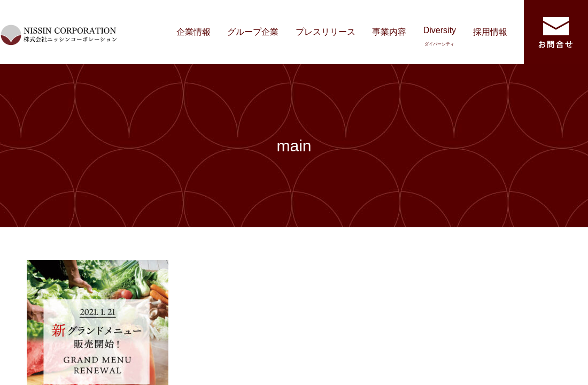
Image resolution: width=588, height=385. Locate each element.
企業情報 (194, 32)
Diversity (440, 36)
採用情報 (490, 32)
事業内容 (389, 32)
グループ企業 (253, 32)
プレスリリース (326, 32)
